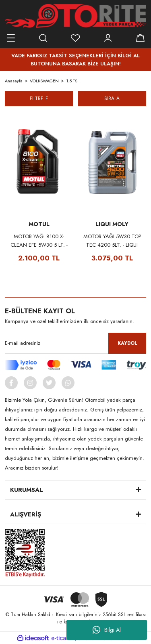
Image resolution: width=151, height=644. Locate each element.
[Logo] (75, 16)
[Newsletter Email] (75, 343)
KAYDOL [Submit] (127, 343)
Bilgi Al (107, 630)
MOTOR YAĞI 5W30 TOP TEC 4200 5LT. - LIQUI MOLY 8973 (112, 241)
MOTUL (39, 224)
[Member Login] (108, 38)
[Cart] (140, 38)
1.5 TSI (72, 81)
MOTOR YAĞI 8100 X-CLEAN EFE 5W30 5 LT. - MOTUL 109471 (39, 241)
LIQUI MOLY (112, 224)
